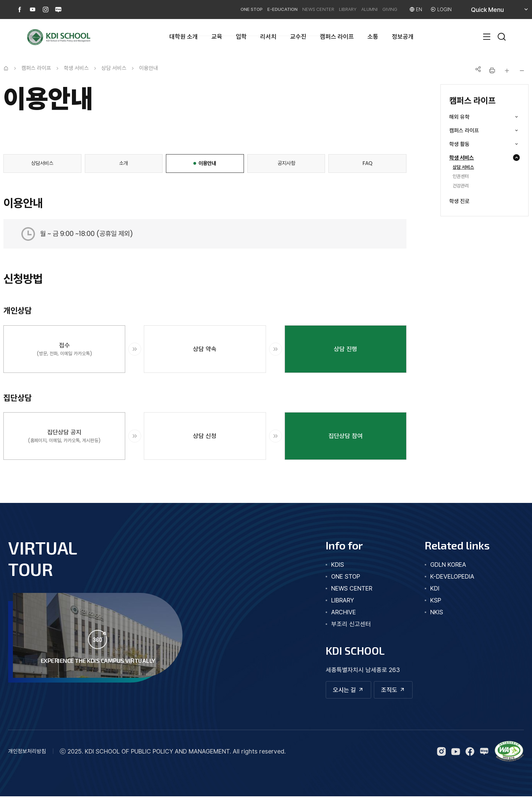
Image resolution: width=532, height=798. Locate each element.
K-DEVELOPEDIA (449, 576)
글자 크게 (507, 71)
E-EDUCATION (250, 9)
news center (344, 588)
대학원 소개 (184, 37)
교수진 (298, 37)
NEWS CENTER (293, 9)
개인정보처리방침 (27, 753)
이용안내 (149, 68)
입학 (241, 37)
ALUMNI (357, 9)
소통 (373, 37)
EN (416, 9)
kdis (330, 565)
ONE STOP (212, 9)
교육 (217, 37)
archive (336, 612)
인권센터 (461, 177)
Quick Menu (495, 12)
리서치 (268, 37)
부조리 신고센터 (344, 624)
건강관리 (461, 186)
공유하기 (477, 71)
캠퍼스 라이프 (337, 37)
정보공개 (403, 37)
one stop (338, 576)
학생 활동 (469, 144)
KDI (431, 588)
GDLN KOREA (444, 565)
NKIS (433, 612)
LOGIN (444, 9)
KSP (432, 600)
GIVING (383, 9)
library (335, 600)
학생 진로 (459, 201)
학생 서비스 (471, 158)
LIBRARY (329, 9)
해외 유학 (469, 117)
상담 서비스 (463, 167)
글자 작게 (522, 71)
